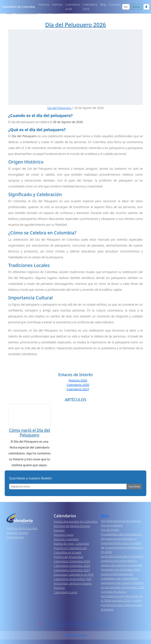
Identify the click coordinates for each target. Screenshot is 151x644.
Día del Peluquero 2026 (75, 25)
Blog (103, 4)
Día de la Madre (112, 527)
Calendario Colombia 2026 (72, 567)
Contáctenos (15, 539)
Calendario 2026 (73, 7)
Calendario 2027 (78, 389)
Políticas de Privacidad (22, 530)
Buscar (136, 7)
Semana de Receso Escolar (72, 528)
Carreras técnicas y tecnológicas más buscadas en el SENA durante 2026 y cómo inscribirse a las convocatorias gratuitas (122, 602)
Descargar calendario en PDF (74, 576)
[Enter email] (68, 488)
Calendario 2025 (90, 7)
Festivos (44, 4)
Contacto (115, 4)
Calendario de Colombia (18, 7)
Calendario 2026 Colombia (75, 637)
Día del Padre (110, 531)
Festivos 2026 (78, 380)
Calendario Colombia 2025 (72, 563)
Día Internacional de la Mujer (121, 523)
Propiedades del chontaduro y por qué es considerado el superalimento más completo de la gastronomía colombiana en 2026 (122, 545)
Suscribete (134, 488)
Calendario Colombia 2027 (72, 572)
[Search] (126, 7)
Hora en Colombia (66, 541)
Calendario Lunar (66, 594)
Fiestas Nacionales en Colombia (75, 523)
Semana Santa (64, 536)
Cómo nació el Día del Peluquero (29, 434)
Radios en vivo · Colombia (71, 545)
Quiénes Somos (17, 534)
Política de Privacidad (68, 558)
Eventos (58, 4)
